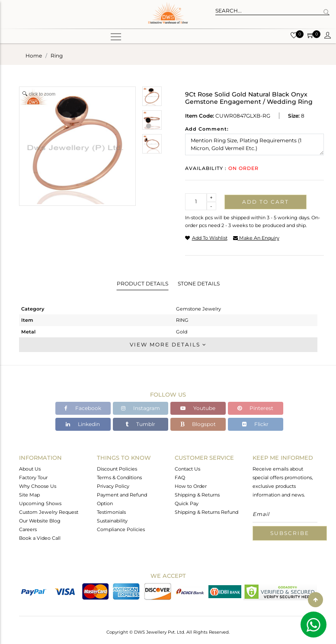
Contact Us (187, 469)
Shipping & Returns (197, 495)
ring (57, 56)
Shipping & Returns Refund (206, 512)
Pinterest (255, 408)
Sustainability (112, 521)
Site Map (29, 495)
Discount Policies (117, 469)
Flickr (255, 424)
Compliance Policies (121, 529)
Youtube (198, 408)
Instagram (141, 408)
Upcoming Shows (40, 503)
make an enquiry (256, 238)
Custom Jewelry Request (49, 512)
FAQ (180, 477)
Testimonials (111, 512)
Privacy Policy (113, 486)
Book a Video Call (40, 538)
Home (34, 56)
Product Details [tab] (142, 284)
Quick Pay (187, 503)
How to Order (191, 486)
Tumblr (140, 424)
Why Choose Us (38, 486)
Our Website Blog (40, 521)
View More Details (168, 344)
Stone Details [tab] (199, 284)
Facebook (83, 408)
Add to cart (266, 202)
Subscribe (290, 533)
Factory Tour (33, 477)
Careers (28, 529)
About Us (30, 469)
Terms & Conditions (119, 477)
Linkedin (83, 424)
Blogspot (198, 424)
